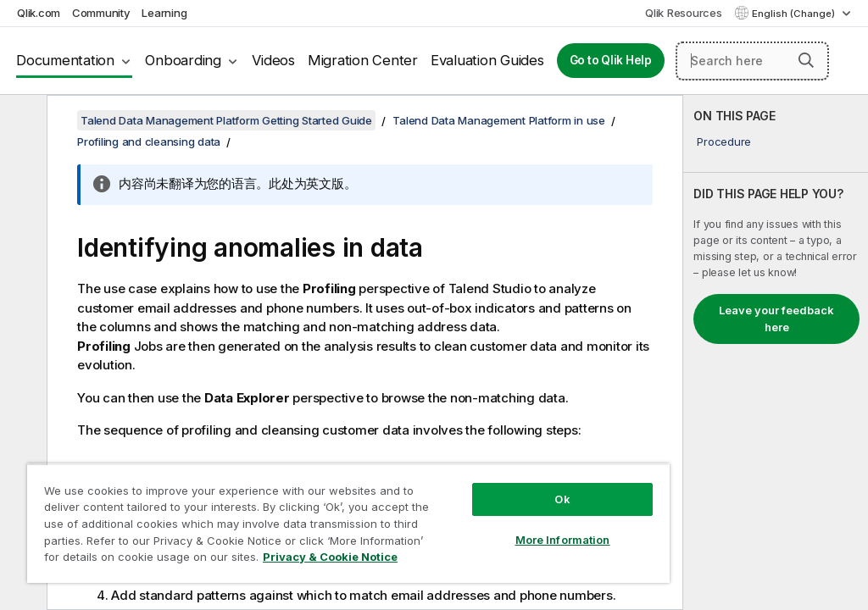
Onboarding (183, 60)
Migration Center (363, 60)
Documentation (65, 60)
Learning (164, 13)
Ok (562, 499)
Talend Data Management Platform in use (499, 120)
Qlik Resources (684, 13)
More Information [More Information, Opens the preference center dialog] (563, 540)
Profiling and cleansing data (149, 141)
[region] (348, 523)
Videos (273, 60)
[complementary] (776, 352)
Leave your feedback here (776, 319)
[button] (806, 60)
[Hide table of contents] (21, 121)
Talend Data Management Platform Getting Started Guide (226, 120)
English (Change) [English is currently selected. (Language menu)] (795, 14)
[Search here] (752, 61)
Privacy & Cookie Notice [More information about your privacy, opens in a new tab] (330, 557)
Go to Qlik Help (611, 60)
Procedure (724, 141)
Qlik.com (39, 13)
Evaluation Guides (487, 60)
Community (101, 13)
